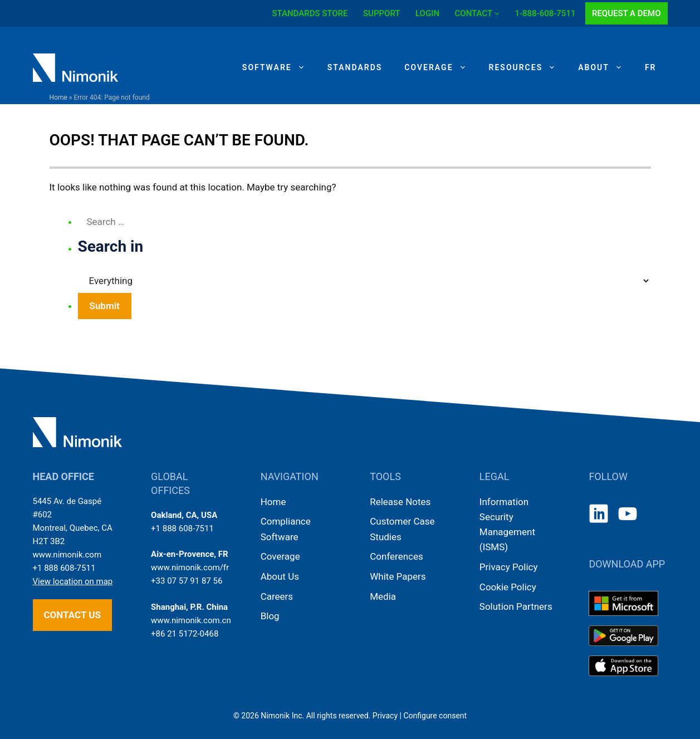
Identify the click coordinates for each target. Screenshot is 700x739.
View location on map (73, 581)
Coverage (441, 67)
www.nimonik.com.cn (191, 620)
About (606, 67)
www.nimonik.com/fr (190, 567)
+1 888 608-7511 (64, 568)
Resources (528, 67)
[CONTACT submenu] (497, 13)
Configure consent (435, 716)
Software (279, 67)
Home (58, 97)
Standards (355, 67)
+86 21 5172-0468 (185, 634)
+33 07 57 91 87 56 (187, 581)
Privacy (385, 716)
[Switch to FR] (651, 67)
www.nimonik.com (67, 555)
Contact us (72, 615)
